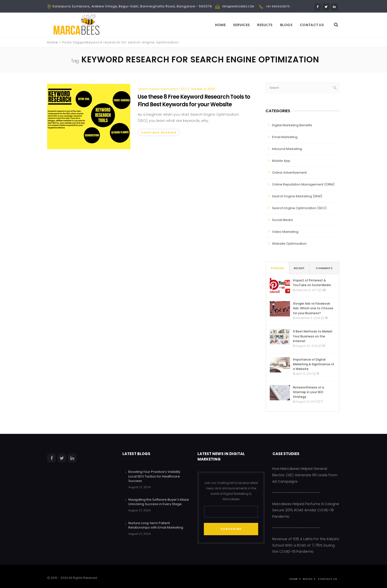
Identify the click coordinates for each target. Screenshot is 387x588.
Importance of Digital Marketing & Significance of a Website (314, 364)
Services (241, 25)
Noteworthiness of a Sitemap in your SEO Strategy (309, 392)
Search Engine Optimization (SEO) (163, 89)
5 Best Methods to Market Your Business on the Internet (313, 336)
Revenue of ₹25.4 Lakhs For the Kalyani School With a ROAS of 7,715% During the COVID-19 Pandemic (306, 545)
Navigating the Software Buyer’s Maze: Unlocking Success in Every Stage (159, 502)
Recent (299, 268)
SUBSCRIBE (231, 529)
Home (220, 25)
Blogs (286, 25)
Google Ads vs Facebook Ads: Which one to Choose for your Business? (313, 308)
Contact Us (312, 25)
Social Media (282, 220)
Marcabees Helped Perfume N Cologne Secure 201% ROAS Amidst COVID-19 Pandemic (306, 510)
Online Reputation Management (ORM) (303, 184)
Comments (324, 268)
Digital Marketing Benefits (292, 125)
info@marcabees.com (238, 7)
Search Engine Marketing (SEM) (297, 196)
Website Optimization (289, 244)
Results (265, 25)
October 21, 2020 (203, 89)
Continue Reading (159, 132)
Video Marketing (285, 232)
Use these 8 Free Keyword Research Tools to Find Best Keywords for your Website (194, 101)
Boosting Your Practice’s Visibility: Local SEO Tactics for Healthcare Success (155, 476)
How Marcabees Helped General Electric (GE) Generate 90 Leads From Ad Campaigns (305, 475)
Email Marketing (285, 137)
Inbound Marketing (287, 149)
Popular (277, 268)
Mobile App (281, 161)
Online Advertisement (289, 173)
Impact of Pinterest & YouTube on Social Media (312, 283)
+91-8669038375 (278, 7)
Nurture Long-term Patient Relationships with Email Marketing (156, 525)
